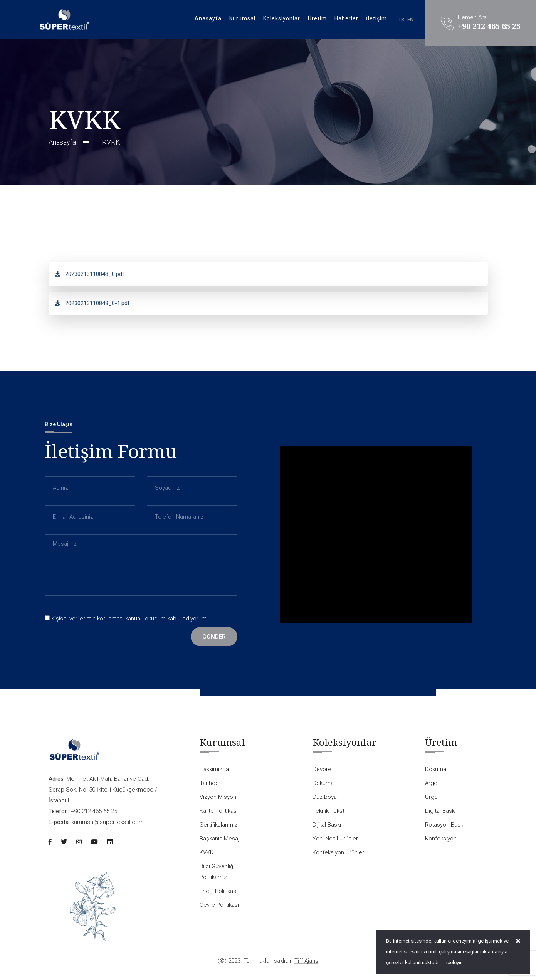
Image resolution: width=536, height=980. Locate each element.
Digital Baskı (440, 811)
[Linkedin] (110, 842)
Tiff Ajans (306, 961)
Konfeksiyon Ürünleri (339, 852)
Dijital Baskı (327, 825)
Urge (431, 797)
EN (410, 19)
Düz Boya (325, 797)
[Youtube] (94, 842)
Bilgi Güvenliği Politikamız (217, 872)
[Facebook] (50, 842)
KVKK (207, 852)
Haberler (346, 18)
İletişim (376, 18)
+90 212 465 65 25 (489, 26)
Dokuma (323, 783)
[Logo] (64, 19)
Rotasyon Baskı (445, 825)
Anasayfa (208, 18)
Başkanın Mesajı (220, 839)
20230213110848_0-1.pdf (92, 303)
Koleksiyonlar (282, 18)
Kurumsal (242, 18)
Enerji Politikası (218, 891)
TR (401, 19)
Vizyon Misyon (218, 797)
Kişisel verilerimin (73, 619)
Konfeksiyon (441, 839)
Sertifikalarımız (218, 825)
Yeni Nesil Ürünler (335, 839)
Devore (322, 769)
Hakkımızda (214, 769)
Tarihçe (209, 783)
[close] (518, 941)
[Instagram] (79, 842)
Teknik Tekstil (330, 811)
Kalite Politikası (219, 811)
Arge (431, 783)
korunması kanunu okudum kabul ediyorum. (126, 619)
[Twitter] (64, 842)
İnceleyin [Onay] (453, 962)
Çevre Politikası (219, 905)
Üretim (317, 18)
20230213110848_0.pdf (90, 274)
